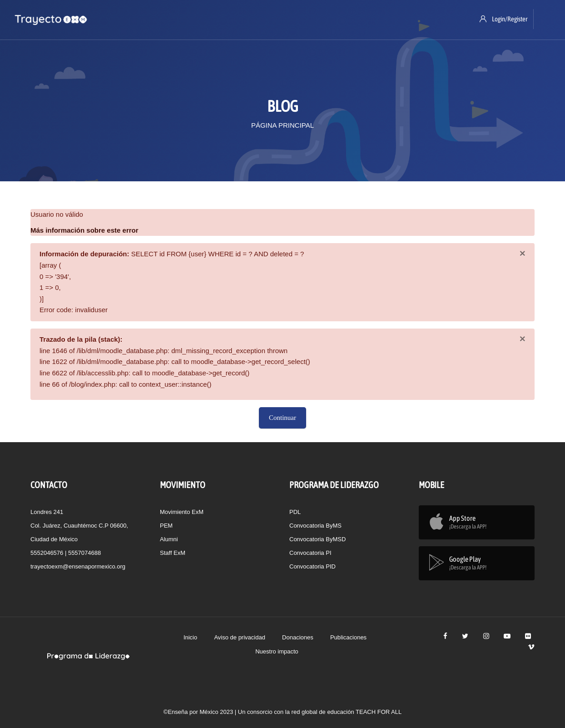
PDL (295, 512)
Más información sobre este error (84, 230)
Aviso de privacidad (240, 637)
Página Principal (282, 125)
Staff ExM (173, 553)
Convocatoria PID (312, 566)
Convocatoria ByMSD (317, 539)
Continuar (282, 418)
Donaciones (298, 637)
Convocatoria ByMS (315, 526)
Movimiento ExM (182, 512)
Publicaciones (348, 637)
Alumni (169, 539)
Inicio (190, 637)
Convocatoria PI (310, 553)
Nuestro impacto (277, 651)
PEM (166, 526)
